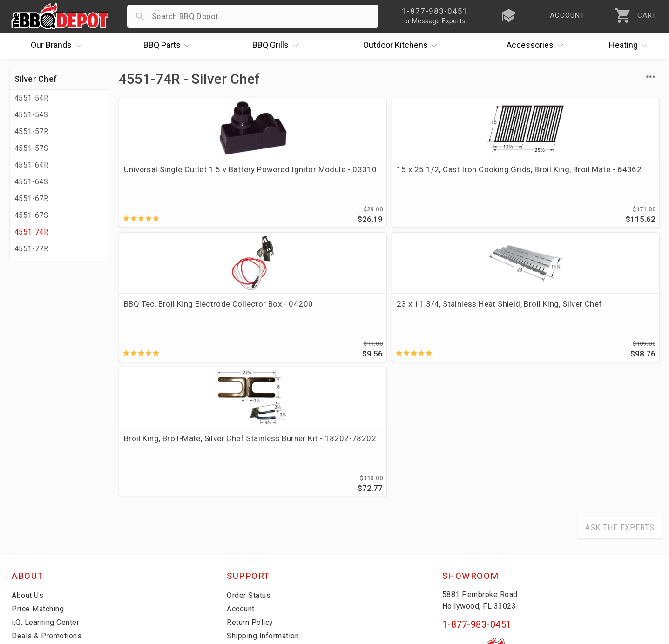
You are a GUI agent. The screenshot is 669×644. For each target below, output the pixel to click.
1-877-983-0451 (477, 499)
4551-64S (31, 182)
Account (242, 483)
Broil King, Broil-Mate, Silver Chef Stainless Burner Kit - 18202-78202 (174, 320)
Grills (277, 46)
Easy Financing (39, 524)
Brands (58, 46)
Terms (239, 564)
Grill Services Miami (264, 524)
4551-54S (31, 115)
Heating (630, 46)
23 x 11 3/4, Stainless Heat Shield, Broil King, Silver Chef (589, 175)
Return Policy (251, 497)
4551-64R (31, 165)
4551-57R (31, 131)
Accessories (537, 46)
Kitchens (402, 46)
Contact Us (32, 564)
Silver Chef (36, 79)
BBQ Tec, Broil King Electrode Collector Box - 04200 (452, 175)
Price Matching (39, 483)
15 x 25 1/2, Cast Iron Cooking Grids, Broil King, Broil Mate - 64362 (318, 181)
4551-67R (31, 198)
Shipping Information (266, 510)
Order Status (250, 470)
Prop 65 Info (250, 537)
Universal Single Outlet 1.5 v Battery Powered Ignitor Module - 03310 (182, 181)
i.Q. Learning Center (48, 497)
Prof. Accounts (40, 551)
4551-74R (31, 232)
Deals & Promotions (49, 510)
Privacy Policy (252, 551)
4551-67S (31, 215)
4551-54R (31, 98)
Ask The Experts (620, 402)
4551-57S (31, 148)
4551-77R (31, 249)
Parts (169, 46)
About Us (29, 470)
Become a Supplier (46, 537)
